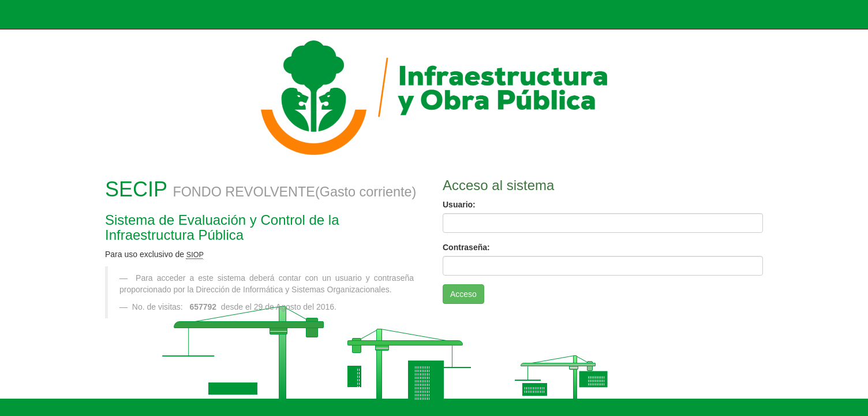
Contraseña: (466, 247)
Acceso (463, 294)
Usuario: (459, 205)
